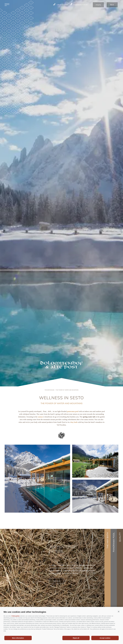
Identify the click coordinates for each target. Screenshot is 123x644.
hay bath (74, 422)
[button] (119, 612)
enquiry (98, 5)
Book (112, 5)
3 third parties (15, 616)
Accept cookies (105, 638)
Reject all (76, 638)
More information (18, 638)
